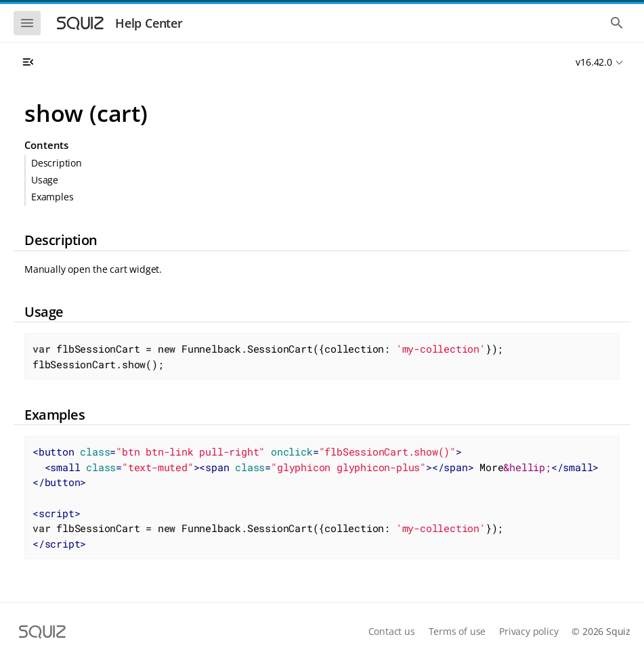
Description (57, 163)
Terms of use (457, 631)
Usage (45, 180)
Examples (52, 197)
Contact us (392, 631)
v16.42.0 (594, 62)
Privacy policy (529, 631)
